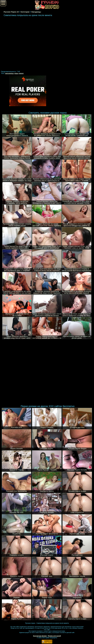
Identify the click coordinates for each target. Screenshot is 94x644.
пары (16, 73)
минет (21, 73)
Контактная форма (40, 636)
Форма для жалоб (54, 636)
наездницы (9, 73)
